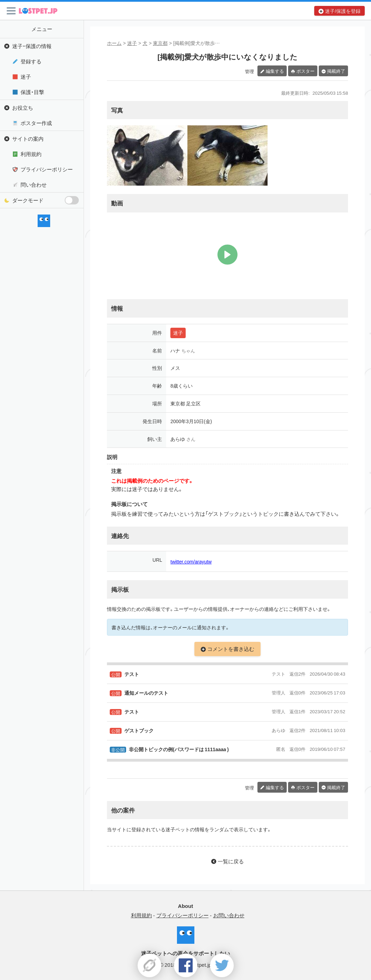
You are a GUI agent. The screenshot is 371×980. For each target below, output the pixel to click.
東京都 (160, 43)
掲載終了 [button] (336, 71)
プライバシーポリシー (47, 169)
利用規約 (31, 154)
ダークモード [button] (46, 200)
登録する (31, 61)
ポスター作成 (36, 123)
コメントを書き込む (231, 649)
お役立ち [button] (23, 108)
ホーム (114, 43)
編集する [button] (275, 71)
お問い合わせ (229, 915)
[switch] (72, 200)
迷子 (132, 43)
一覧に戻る (231, 861)
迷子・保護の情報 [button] (32, 46)
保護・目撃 (32, 92)
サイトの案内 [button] (28, 139)
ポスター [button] (306, 71)
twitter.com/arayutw (191, 561)
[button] (11, 11)
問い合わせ (34, 185)
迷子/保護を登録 (343, 11)
